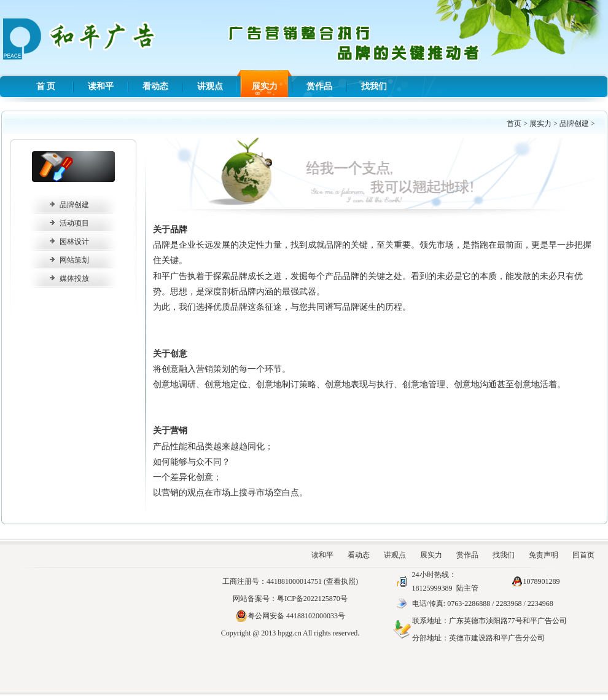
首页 (514, 124)
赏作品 (319, 86)
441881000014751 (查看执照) (312, 581)
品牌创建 (574, 124)
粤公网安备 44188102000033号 (290, 616)
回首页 (583, 555)
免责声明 (544, 555)
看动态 (155, 86)
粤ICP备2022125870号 (312, 599)
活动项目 (74, 223)
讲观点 (210, 86)
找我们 (374, 86)
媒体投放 (74, 278)
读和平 (101, 86)
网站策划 (74, 260)
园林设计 (74, 242)
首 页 (46, 86)
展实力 (265, 86)
